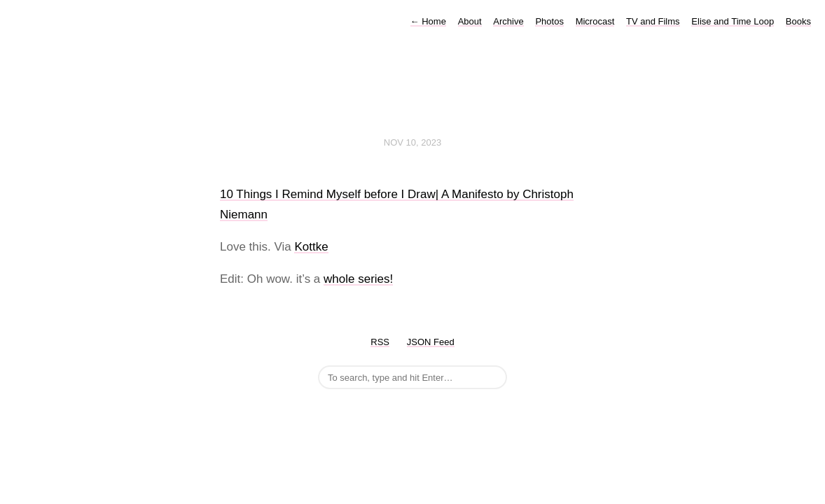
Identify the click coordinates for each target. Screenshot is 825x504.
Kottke (311, 247)
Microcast (595, 21)
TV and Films (653, 21)
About (470, 21)
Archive (508, 21)
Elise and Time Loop (733, 21)
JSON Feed (431, 342)
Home (428, 21)
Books (798, 21)
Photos (549, 21)
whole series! (358, 279)
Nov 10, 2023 (412, 142)
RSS (380, 342)
